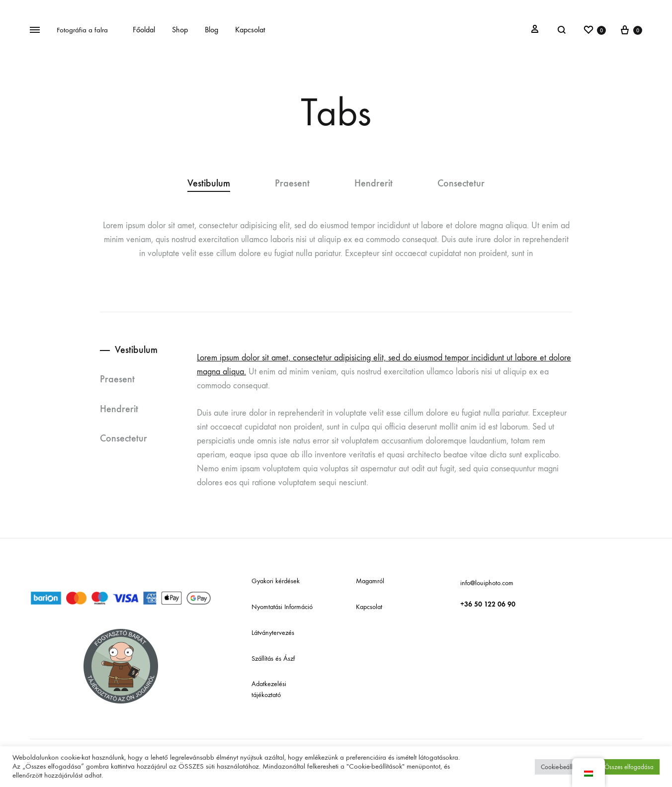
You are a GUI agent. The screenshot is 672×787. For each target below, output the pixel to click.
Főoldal (144, 30)
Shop (180, 30)
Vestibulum (209, 183)
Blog (211, 30)
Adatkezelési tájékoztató (269, 689)
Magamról (370, 581)
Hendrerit (374, 183)
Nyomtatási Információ (282, 607)
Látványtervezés (273, 633)
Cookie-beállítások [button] (564, 767)
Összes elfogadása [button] (629, 767)
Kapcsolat (250, 30)
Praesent (292, 183)
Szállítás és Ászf (273, 658)
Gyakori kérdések (276, 581)
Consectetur (461, 183)
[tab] (220, 184)
